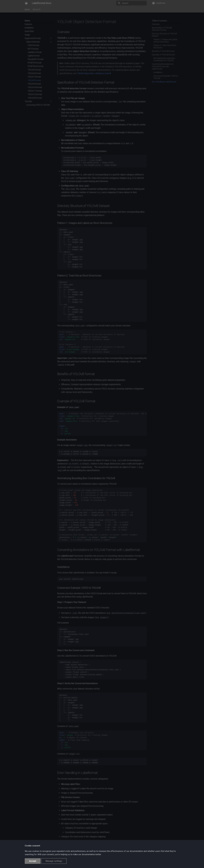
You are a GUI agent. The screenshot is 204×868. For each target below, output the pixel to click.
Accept (33, 861)
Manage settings (54, 861)
